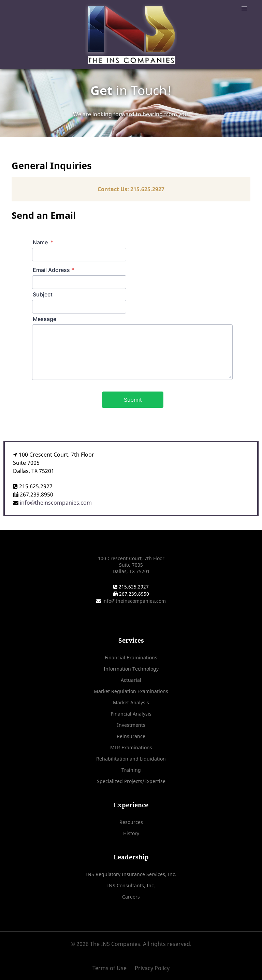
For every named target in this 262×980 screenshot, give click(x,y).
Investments (131, 725)
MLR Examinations (131, 747)
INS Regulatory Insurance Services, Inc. (131, 874)
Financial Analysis (131, 714)
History (131, 833)
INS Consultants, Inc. (131, 885)
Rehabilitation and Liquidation (131, 759)
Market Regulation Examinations (131, 691)
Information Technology (131, 669)
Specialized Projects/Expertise (131, 781)
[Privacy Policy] (150, 968)
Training (131, 770)
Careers (131, 897)
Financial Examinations (131, 657)
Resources (131, 822)
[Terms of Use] (112, 968)
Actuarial (131, 680)
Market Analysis (131, 702)
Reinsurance (131, 736)
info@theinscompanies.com (55, 503)
